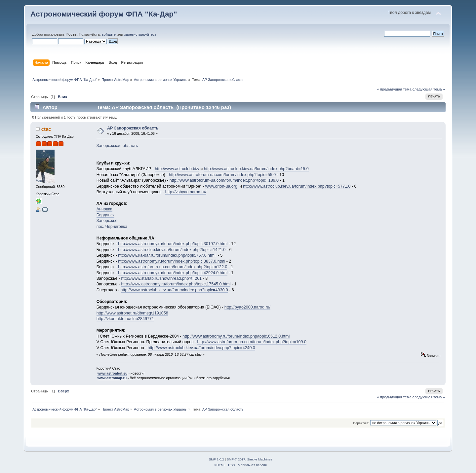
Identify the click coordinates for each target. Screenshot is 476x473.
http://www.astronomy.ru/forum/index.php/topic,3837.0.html (172, 261)
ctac (46, 129)
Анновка (104, 209)
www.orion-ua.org (221, 186)
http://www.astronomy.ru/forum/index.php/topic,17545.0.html (176, 284)
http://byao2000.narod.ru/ (247, 307)
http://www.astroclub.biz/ (177, 169)
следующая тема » (429, 89)
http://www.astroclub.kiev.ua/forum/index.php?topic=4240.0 (201, 348)
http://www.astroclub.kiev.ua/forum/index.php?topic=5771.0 (297, 186)
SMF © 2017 (236, 459)
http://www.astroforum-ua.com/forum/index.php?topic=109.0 (252, 342)
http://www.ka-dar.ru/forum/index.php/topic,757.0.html (167, 255)
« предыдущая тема (394, 89)
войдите (109, 34)
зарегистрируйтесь (140, 34)
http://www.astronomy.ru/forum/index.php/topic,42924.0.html (173, 273)
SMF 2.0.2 (217, 459)
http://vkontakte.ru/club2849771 (125, 319)
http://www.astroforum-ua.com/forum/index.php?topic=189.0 (224, 180)
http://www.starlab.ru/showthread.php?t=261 (161, 278)
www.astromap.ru (112, 378)
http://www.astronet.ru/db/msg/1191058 (132, 313)
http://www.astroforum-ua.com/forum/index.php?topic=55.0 (222, 175)
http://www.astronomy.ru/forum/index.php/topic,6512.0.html (236, 336)
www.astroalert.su (113, 373)
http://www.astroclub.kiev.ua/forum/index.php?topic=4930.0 (174, 290)
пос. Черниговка (112, 227)
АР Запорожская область (133, 128)
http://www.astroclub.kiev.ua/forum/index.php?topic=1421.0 (172, 250)
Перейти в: (361, 423)
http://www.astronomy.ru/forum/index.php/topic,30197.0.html (173, 244)
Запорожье (107, 221)
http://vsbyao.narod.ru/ (186, 192)
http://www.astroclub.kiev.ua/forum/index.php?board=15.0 (256, 169)
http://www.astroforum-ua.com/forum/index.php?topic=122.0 (173, 267)
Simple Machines (259, 459)
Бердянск (105, 215)
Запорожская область (117, 146)
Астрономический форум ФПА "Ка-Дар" (104, 14)
